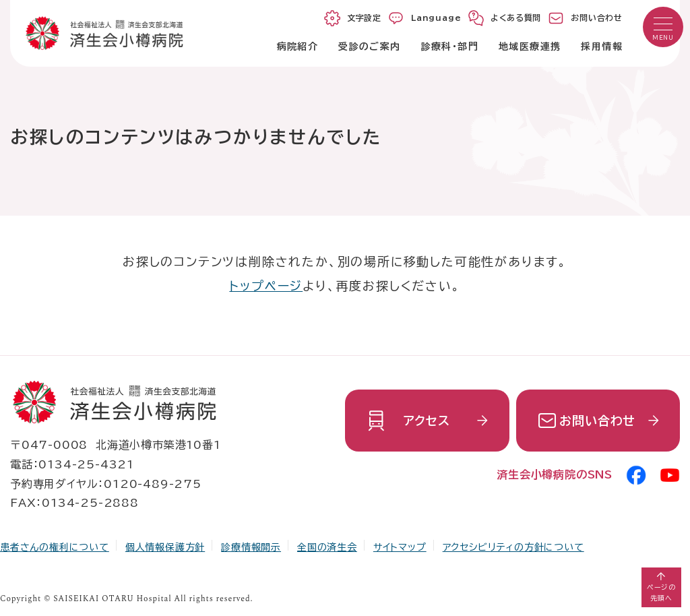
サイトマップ (400, 547)
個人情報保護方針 (165, 547)
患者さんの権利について (55, 547)
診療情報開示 (251, 547)
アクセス (427, 421)
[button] (663, 27)
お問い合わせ (597, 421)
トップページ (266, 286)
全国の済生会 (327, 547)
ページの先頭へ (661, 592)
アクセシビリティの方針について (513, 547)
